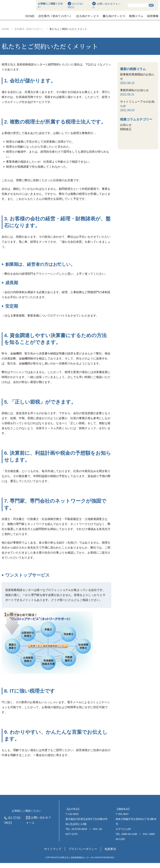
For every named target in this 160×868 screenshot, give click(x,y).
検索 (151, 5)
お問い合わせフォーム (111, 5)
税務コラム (140, 19)
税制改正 (126, 134)
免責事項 (110, 854)
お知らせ (126, 130)
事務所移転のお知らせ (134, 95)
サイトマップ (53, 854)
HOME (58, 16)
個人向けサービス (123, 19)
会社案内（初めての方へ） (77, 19)
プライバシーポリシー (83, 854)
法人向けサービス (102, 19)
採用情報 (153, 19)
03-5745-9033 (89, 5)
